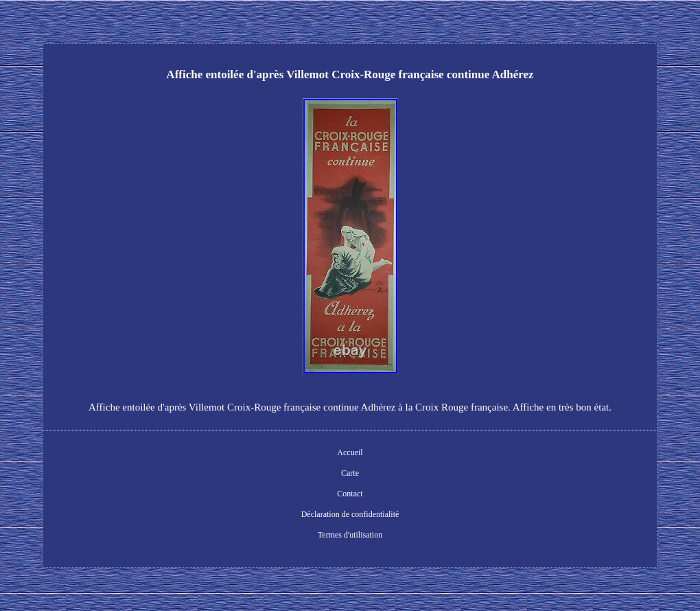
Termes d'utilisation (350, 535)
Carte (350, 473)
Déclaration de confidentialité (350, 514)
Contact (350, 494)
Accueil (350, 452)
